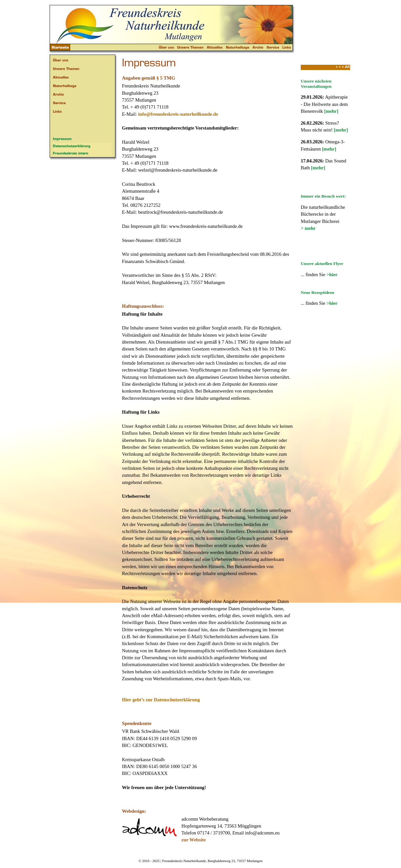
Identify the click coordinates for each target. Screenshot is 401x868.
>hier (332, 275)
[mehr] (331, 111)
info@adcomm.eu (262, 833)
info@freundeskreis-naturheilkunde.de (178, 114)
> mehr (308, 228)
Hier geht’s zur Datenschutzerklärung (161, 700)
